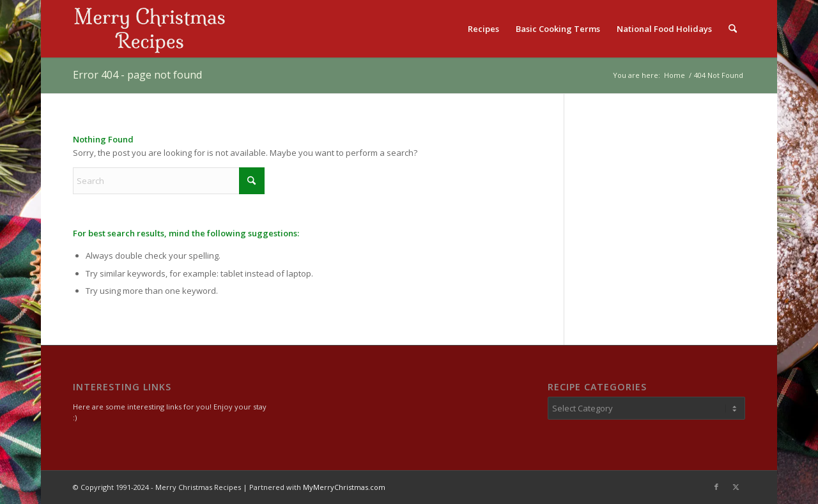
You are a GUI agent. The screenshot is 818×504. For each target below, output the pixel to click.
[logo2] (150, 29)
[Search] (733, 29)
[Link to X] (736, 487)
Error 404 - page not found (137, 75)
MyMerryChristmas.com (344, 487)
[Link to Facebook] (716, 487)
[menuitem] (483, 29)
